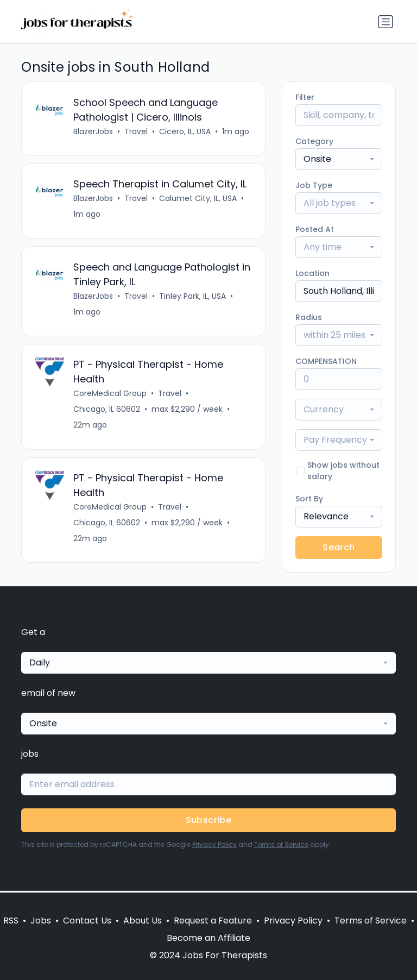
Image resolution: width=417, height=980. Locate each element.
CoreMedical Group (110, 396)
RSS (11, 921)
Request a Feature (213, 921)
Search (339, 547)
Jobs (41, 921)
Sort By (309, 499)
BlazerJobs (94, 131)
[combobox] (339, 159)
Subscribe (209, 822)
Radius (309, 317)
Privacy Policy (214, 846)
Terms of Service (281, 846)
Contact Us (87, 921)
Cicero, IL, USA (185, 131)
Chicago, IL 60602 (107, 412)
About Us (143, 921)
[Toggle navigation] (386, 22)
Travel (137, 131)
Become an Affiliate (208, 938)
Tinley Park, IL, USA (193, 298)
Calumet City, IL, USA (198, 199)
